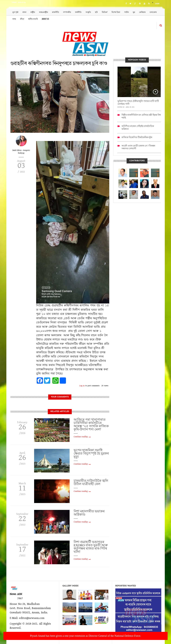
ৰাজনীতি (56, 12)
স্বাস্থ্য (14, 19)
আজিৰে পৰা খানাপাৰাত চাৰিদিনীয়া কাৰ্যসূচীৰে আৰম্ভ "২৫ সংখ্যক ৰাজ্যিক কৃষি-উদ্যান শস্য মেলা (91, 424)
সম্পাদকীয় (67, 12)
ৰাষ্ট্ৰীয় (33, 12)
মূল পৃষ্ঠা (15, 12)
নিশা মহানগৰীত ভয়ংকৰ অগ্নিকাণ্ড (89, 513)
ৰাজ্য (24, 12)
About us (45, 19)
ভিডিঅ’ (105, 12)
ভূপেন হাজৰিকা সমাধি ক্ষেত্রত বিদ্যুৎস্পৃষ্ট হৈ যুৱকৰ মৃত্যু (91, 453)
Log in (82, 386)
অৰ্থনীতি (78, 12)
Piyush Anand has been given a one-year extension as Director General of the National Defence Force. (86, 636)
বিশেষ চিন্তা (116, 12)
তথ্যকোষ (153, 12)
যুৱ (134, 12)
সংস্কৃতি (88, 12)
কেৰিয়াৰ (142, 12)
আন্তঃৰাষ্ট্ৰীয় (43, 12)
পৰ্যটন (126, 12)
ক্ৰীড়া (22, 19)
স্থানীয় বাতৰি (33, 19)
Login (157, 4)
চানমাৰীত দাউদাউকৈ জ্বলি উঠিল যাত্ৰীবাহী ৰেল (91, 482)
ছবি (96, 12)
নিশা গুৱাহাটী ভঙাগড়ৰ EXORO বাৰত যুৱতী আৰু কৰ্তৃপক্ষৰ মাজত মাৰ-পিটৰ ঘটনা (91, 547)
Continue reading (81, 437)
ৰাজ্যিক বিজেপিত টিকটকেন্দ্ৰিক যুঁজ (137, 137)
